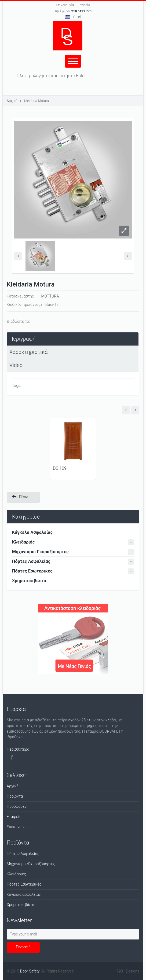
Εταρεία (84, 5)
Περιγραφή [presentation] (23, 339)
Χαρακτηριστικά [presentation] (29, 352)
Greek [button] (73, 17)
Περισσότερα (18, 749)
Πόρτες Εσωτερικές (32, 571)
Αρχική (12, 101)
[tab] (73, 339)
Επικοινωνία (65, 5)
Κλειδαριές (23, 542)
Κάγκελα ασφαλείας (24, 894)
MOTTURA (50, 296)
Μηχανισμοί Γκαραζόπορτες (40, 552)
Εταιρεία (14, 817)
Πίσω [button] (20, 497)
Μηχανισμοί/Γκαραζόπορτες (31, 864)
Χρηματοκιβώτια (29, 581)
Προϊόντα (15, 796)
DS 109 (60, 468)
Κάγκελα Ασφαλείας (32, 532)
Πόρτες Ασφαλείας (31, 561)
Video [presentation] (16, 365)
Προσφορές (17, 806)
